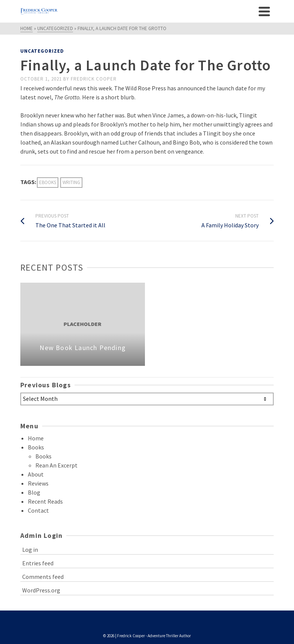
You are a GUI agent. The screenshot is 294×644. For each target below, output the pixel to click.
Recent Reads (45, 501)
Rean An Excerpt (56, 465)
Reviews (38, 483)
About (36, 474)
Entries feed (38, 563)
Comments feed (43, 577)
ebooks (48, 182)
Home (36, 438)
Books (36, 447)
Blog (34, 492)
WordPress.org (41, 590)
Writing (71, 182)
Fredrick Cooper (94, 79)
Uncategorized (42, 51)
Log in (30, 550)
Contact (38, 510)
